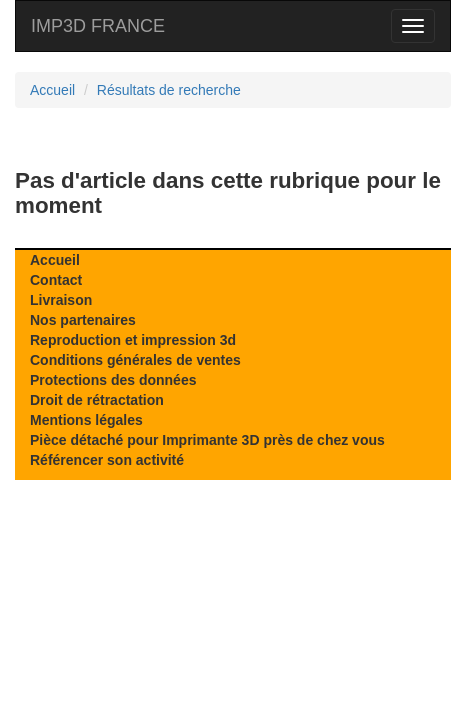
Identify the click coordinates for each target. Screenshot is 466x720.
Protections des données (113, 380)
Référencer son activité (107, 460)
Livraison (61, 300)
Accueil (55, 260)
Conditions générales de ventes (135, 360)
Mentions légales (86, 420)
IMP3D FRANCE (98, 26)
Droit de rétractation (97, 400)
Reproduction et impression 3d (133, 340)
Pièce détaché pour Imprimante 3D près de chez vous (207, 440)
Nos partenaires (83, 320)
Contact (56, 280)
